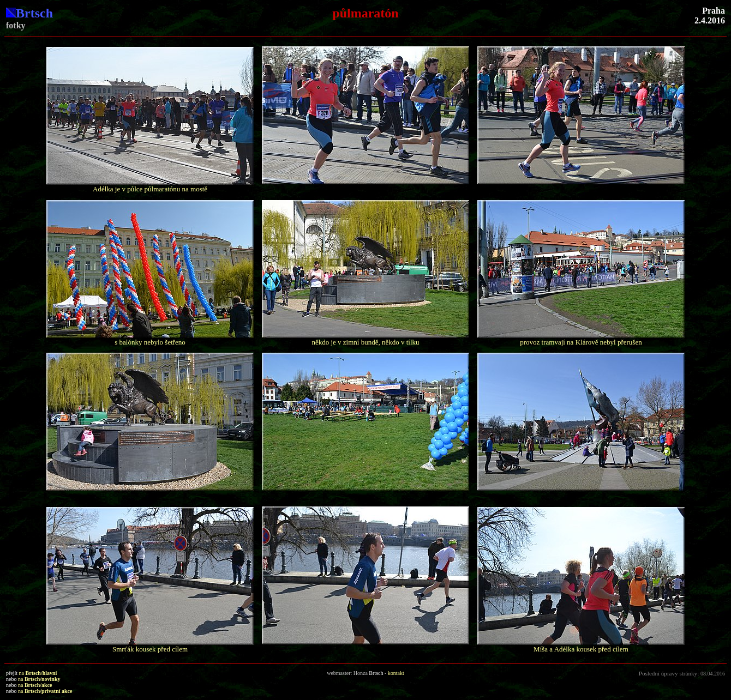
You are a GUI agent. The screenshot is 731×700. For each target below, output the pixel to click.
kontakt (396, 673)
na (38, 673)
